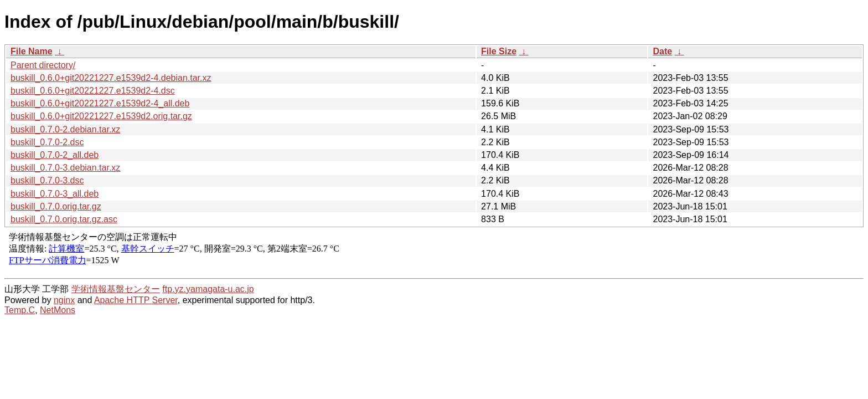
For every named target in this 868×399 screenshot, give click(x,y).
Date (662, 51)
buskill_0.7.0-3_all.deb (55, 194)
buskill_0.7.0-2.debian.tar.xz (65, 129)
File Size (499, 51)
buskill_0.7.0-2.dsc (47, 142)
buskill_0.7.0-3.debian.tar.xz (65, 168)
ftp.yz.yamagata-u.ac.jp (208, 289)
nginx (64, 300)
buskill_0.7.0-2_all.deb (55, 155)
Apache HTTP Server (136, 300)
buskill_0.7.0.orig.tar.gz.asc (64, 219)
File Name (32, 51)
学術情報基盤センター (116, 289)
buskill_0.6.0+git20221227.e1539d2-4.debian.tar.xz (111, 78)
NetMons (58, 310)
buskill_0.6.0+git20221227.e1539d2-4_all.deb (100, 103)
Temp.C (20, 310)
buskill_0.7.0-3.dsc (47, 180)
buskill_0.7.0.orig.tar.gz (56, 206)
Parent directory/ (43, 65)
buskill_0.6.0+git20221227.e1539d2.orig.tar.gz (101, 116)
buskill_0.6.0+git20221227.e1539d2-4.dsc (93, 91)
